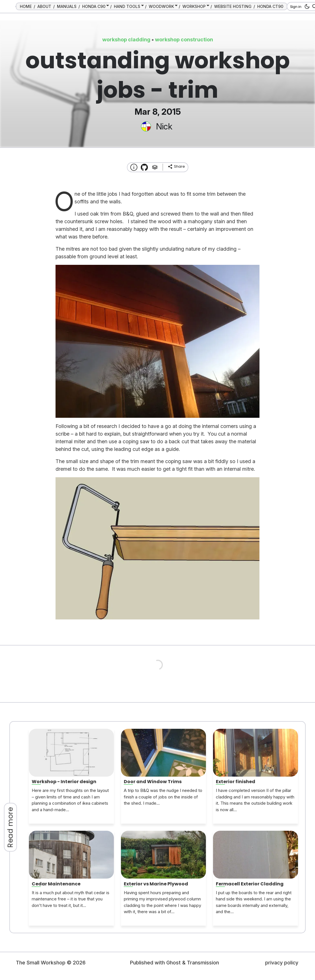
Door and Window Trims (153, 782)
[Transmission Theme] (144, 167)
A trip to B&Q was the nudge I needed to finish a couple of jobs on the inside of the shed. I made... (163, 797)
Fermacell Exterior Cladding (250, 884)
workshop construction (184, 40)
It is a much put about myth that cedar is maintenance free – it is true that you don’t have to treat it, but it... (71, 899)
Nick (164, 126)
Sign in (296, 7)
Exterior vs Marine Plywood (156, 884)
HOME (26, 6)
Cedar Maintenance (56, 884)
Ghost (174, 963)
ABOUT (44, 6)
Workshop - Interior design (64, 782)
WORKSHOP (194, 6)
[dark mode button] (306, 7)
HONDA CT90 (270, 6)
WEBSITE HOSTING (233, 6)
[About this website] (134, 167)
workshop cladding (126, 40)
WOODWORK (161, 6)
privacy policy (282, 963)
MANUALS (67, 6)
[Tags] (155, 167)
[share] (176, 167)
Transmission (203, 963)
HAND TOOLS (127, 6)
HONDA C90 (94, 6)
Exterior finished (236, 782)
